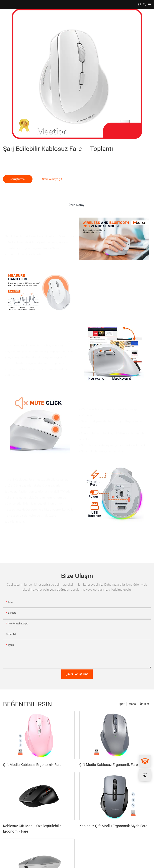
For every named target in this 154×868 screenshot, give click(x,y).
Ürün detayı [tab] (77, 205)
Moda (132, 704)
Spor (122, 704)
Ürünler (144, 704)
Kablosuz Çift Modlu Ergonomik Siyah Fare (113, 826)
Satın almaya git (52, 179)
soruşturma (18, 179)
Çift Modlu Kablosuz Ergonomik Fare (32, 765)
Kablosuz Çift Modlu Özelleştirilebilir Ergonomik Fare (32, 829)
